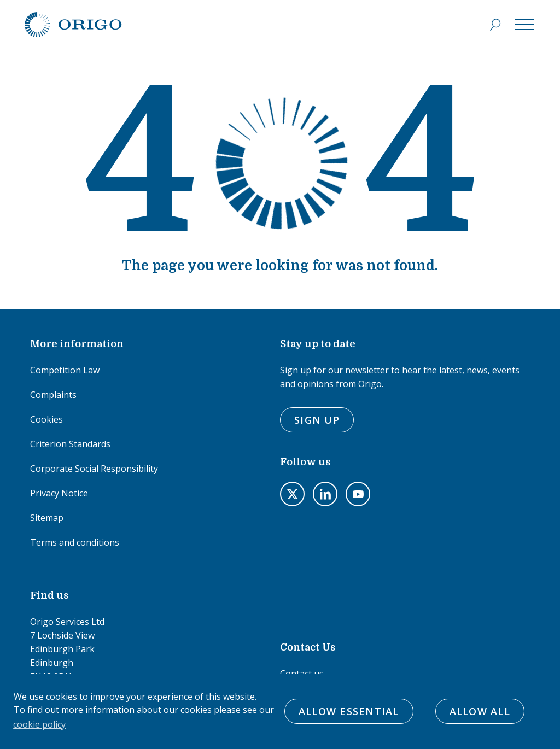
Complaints (53, 395)
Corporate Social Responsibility (94, 469)
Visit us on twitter (292, 494)
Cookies (46, 419)
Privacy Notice (59, 493)
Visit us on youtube (358, 494)
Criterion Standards (70, 444)
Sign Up (317, 420)
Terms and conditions (75, 542)
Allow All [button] (480, 711)
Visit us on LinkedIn (325, 494)
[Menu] (524, 25)
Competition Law (65, 370)
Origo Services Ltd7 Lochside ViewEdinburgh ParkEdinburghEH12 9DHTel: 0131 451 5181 (68, 656)
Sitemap (47, 518)
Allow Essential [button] (349, 711)
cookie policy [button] (39, 724)
